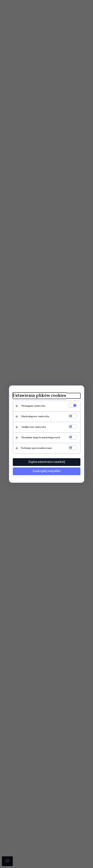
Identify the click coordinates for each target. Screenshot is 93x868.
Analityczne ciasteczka (34, 427)
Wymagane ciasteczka (33, 406)
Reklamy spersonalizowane (37, 448)
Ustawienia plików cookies (39, 396)
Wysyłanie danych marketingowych (41, 438)
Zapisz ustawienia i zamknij (47, 462)
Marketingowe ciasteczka (35, 417)
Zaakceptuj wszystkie (47, 471)
